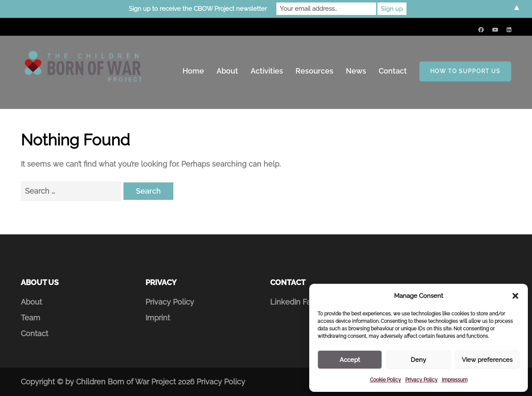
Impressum (455, 380)
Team (31, 318)
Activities (267, 71)
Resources (314, 71)
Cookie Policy (385, 380)
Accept (350, 360)
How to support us (465, 71)
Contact (393, 71)
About (227, 71)
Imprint (158, 318)
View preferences (487, 360)
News (356, 71)
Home (193, 71)
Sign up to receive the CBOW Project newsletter (198, 9)
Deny (418, 360)
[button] (515, 296)
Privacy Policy (421, 380)
